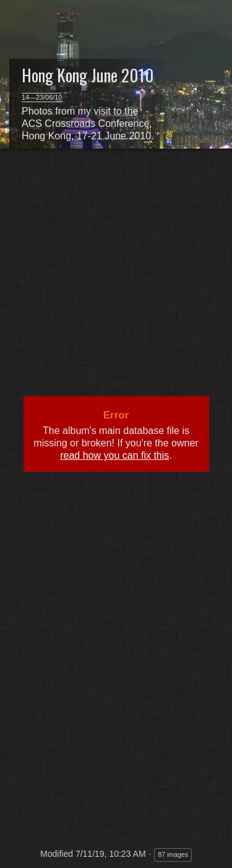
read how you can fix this (114, 455)
